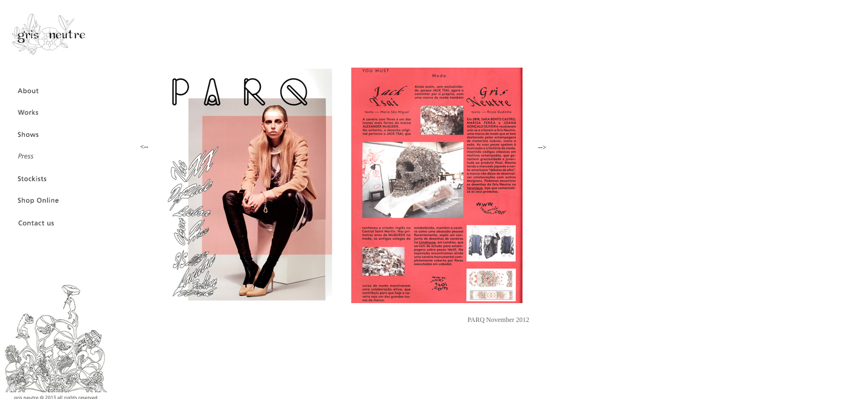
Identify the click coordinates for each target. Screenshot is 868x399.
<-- (144, 147)
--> (542, 147)
